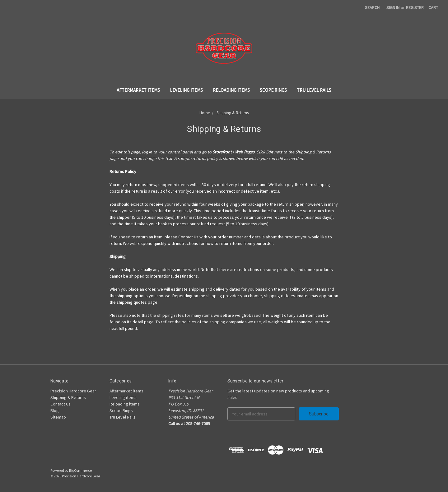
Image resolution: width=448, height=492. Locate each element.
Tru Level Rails (314, 90)
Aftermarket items (138, 90)
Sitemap (58, 417)
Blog (55, 410)
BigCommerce (80, 470)
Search (372, 7)
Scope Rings (273, 90)
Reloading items (231, 90)
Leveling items (186, 90)
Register (415, 7)
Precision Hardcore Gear (73, 391)
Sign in (393, 7)
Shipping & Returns (68, 397)
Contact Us (188, 237)
